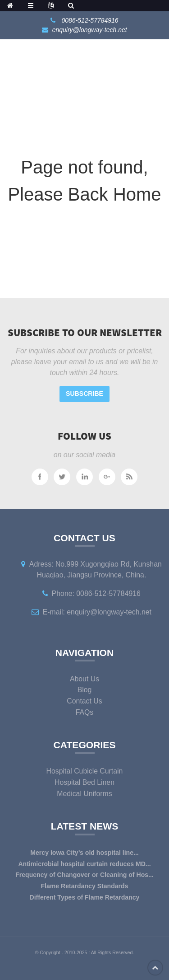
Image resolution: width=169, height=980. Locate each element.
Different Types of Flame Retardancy (85, 897)
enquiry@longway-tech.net (90, 30)
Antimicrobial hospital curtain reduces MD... (84, 864)
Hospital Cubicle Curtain (85, 771)
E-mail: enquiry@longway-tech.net (97, 612)
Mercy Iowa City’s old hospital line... (84, 853)
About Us (84, 679)
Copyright (50, 952)
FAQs (85, 712)
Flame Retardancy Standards (84, 886)
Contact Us (84, 701)
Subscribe (84, 394)
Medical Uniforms (84, 794)
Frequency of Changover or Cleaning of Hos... (84, 875)
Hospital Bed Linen (84, 782)
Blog (85, 690)
